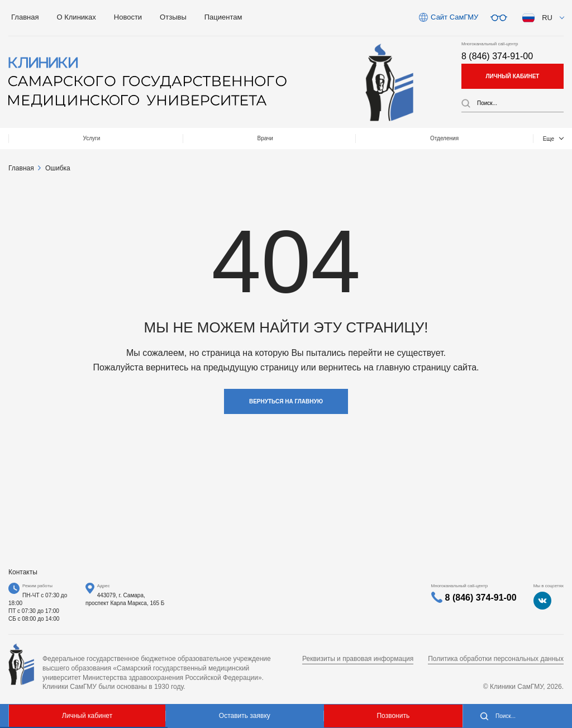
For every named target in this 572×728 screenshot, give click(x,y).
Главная (25, 17)
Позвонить (393, 716)
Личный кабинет (87, 716)
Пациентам (223, 17)
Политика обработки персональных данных (496, 659)
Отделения (251, 138)
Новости (128, 17)
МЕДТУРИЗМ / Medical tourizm (385, 138)
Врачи (149, 138)
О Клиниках (76, 17)
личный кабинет (513, 76)
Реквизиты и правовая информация (358, 659)
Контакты (515, 138)
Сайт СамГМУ (454, 17)
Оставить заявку (245, 716)
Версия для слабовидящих (499, 18)
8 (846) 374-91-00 (497, 56)
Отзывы (173, 17)
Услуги (53, 138)
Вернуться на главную (286, 401)
